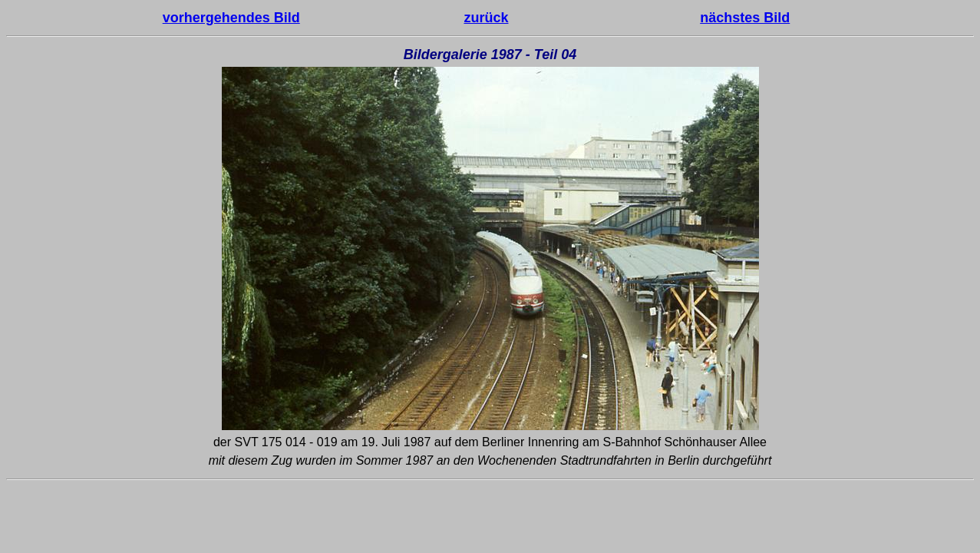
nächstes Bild (745, 18)
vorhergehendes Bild (231, 18)
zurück (486, 18)
